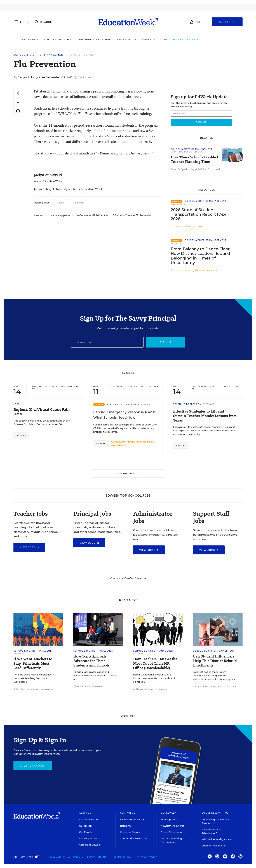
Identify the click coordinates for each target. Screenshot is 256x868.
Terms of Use (122, 857)
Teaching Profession (187, 404)
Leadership (48, 39)
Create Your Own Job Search (128, 578)
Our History (86, 826)
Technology (146, 39)
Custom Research (213, 846)
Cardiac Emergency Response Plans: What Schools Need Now (124, 415)
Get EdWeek (168, 813)
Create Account (33, 766)
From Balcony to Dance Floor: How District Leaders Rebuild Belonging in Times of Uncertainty (201, 256)
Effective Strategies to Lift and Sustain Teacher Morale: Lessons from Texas (205, 416)
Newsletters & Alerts (172, 826)
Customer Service (130, 832)
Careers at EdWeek (90, 845)
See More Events (128, 474)
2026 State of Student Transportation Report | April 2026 (200, 214)
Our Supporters (88, 838)
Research (78, 203)
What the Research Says (187, 152)
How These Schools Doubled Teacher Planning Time (194, 159)
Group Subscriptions (173, 832)
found (109, 125)
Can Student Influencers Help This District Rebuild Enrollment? (215, 661)
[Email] (107, 342)
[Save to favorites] (18, 102)
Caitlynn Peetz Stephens (207, 686)
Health (61, 203)
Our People (86, 832)
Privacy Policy (147, 857)
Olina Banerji (81, 686)
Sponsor (177, 244)
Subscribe (227, 22)
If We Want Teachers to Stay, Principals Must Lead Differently (33, 664)
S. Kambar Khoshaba (26, 689)
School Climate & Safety (123, 404)
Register (21, 436)
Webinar (147, 404)
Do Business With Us (215, 813)
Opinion (167, 39)
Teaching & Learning (113, 39)
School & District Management (39, 55)
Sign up (166, 342)
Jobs (183, 39)
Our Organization (89, 820)
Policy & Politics (77, 39)
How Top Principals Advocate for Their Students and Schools (91, 661)
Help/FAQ (126, 826)
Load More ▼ (128, 716)
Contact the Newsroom (134, 838)
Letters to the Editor (132, 820)
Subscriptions (169, 820)
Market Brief (205, 39)
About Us (85, 813)
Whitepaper (179, 204)
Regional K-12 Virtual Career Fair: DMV (42, 412)
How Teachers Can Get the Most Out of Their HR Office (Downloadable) (155, 664)
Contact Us (128, 813)
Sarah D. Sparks (180, 169)
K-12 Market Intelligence (217, 839)
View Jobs (29, 547)
